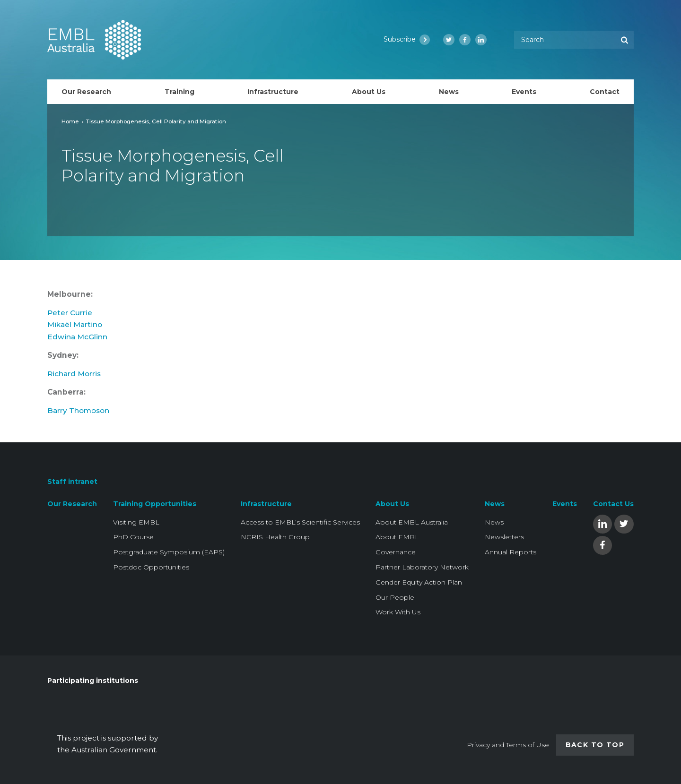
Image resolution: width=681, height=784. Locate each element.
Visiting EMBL (136, 522)
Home (70, 121)
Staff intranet (72, 482)
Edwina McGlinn (77, 341)
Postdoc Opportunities (151, 567)
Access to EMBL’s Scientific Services (300, 522)
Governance (396, 552)
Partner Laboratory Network (422, 567)
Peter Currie (70, 317)
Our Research (72, 504)
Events (565, 504)
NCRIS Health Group (275, 537)
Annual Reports (511, 552)
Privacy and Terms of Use (508, 745)
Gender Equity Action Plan (419, 582)
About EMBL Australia (412, 522)
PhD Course (133, 537)
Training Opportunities (155, 504)
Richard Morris (74, 378)
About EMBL (397, 537)
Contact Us (613, 504)
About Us (392, 504)
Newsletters (504, 537)
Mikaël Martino (75, 329)
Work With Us (398, 612)
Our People (395, 597)
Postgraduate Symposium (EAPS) (169, 552)
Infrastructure (266, 504)
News (495, 504)
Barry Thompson (78, 415)
